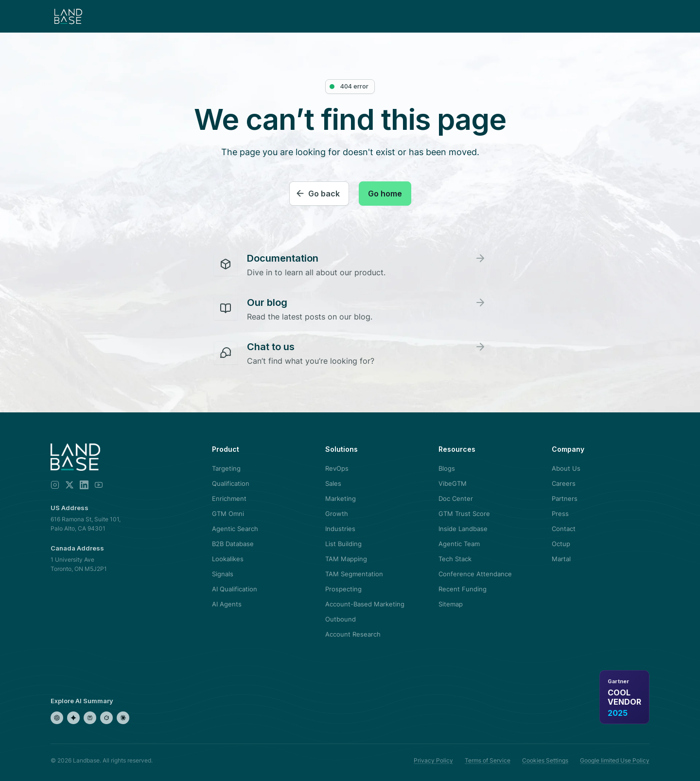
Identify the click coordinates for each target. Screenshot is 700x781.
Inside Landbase (463, 529)
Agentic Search (235, 529)
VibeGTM (453, 483)
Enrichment (229, 498)
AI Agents (227, 604)
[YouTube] (99, 485)
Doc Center (456, 498)
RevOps (337, 468)
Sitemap (451, 604)
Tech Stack (455, 559)
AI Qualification (235, 589)
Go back (324, 194)
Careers (564, 483)
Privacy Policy (433, 760)
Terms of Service (488, 760)
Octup (561, 544)
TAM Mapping (346, 559)
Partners (565, 498)
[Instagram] (55, 485)
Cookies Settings (545, 760)
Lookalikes (228, 559)
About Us (566, 468)
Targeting (226, 468)
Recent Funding (463, 589)
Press (560, 514)
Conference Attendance (475, 574)
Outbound (341, 619)
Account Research (353, 634)
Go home (385, 194)
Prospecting (343, 589)
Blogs (447, 468)
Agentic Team (459, 544)
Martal (561, 559)
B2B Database (233, 544)
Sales (333, 483)
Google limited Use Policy (615, 760)
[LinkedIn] (84, 485)
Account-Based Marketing (365, 604)
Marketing (341, 498)
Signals (223, 574)
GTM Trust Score (464, 514)
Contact (564, 529)
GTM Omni (228, 514)
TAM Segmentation (354, 574)
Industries (340, 529)
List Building (343, 544)
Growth (337, 514)
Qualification (231, 483)
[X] (70, 485)
